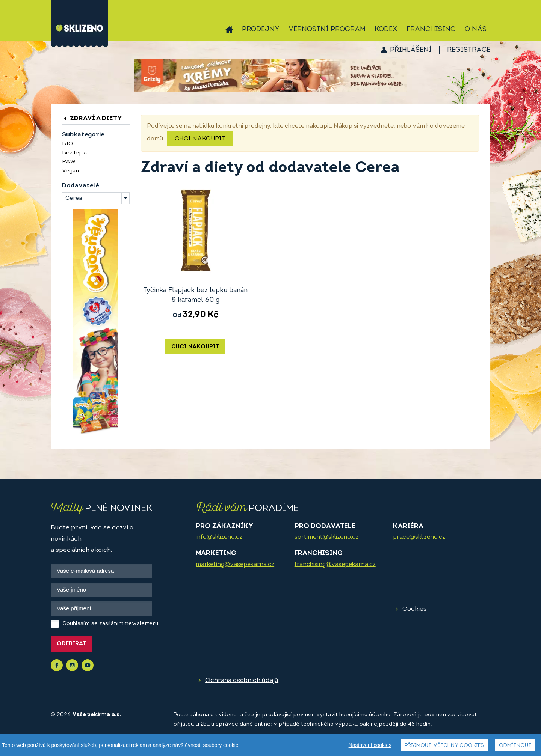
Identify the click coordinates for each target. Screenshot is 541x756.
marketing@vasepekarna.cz (235, 565)
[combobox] (96, 198)
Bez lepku (75, 153)
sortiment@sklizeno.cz (326, 537)
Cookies (415, 609)
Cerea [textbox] (74, 198)
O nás (476, 29)
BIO (67, 144)
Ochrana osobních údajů (242, 680)
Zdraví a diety (92, 118)
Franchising (431, 29)
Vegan (70, 171)
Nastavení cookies (370, 746)
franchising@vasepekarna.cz (335, 565)
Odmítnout (515, 746)
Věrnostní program (327, 29)
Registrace (469, 50)
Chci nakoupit (200, 139)
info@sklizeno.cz (219, 537)
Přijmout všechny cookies (444, 746)
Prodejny (261, 29)
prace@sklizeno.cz (419, 537)
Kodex (386, 29)
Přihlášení (411, 50)
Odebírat (72, 644)
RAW (69, 162)
